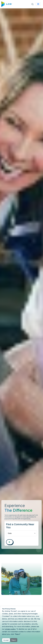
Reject (14, 640)
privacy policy (10, 629)
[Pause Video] (39, 550)
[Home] (7, 4)
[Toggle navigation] (38, 4)
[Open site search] (32, 4)
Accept (6, 640)
